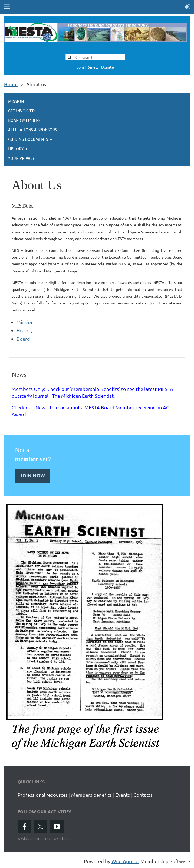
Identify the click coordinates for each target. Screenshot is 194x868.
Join (80, 67)
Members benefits (91, 795)
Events (123, 795)
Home (11, 84)
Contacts (143, 795)
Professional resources (43, 795)
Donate (108, 67)
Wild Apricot (125, 861)
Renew (93, 67)
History (25, 330)
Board (23, 339)
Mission (25, 322)
